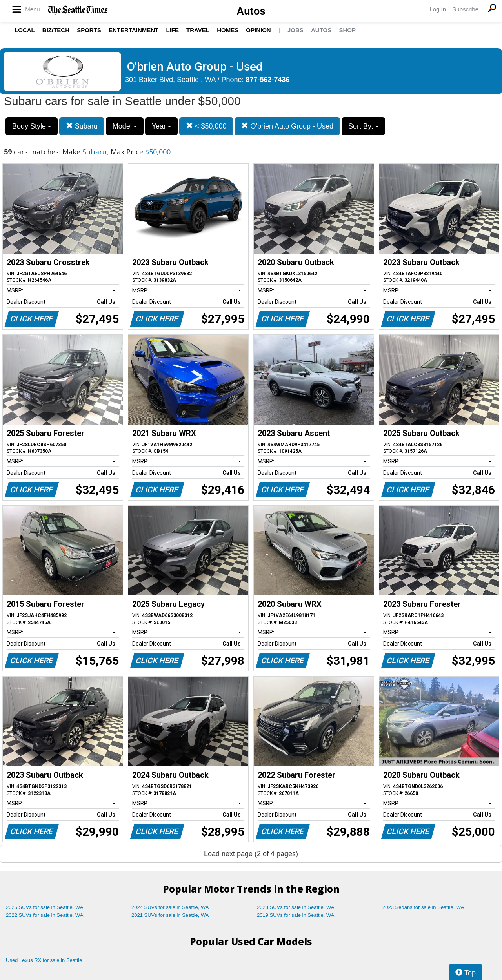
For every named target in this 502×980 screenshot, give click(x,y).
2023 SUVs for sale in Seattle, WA (296, 907)
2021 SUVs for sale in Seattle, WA (170, 915)
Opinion (258, 30)
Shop (347, 30)
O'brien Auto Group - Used (287, 126)
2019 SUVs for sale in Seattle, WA (296, 915)
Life (172, 30)
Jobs (296, 30)
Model (125, 126)
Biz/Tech (56, 30)
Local (25, 30)
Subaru (82, 126)
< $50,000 (206, 126)
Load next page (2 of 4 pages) (251, 854)
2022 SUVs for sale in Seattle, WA (45, 915)
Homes (228, 30)
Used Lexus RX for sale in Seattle (44, 960)
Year (161, 126)
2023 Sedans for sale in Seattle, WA (423, 907)
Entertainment (134, 30)
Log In (438, 9)
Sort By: (363, 126)
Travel (198, 30)
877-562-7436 (268, 80)
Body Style (32, 126)
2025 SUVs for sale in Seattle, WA (45, 907)
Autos (251, 11)
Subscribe (465, 9)
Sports (89, 30)
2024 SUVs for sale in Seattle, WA (170, 907)
